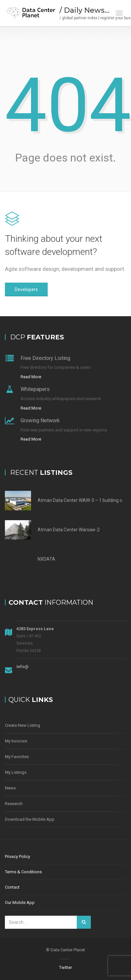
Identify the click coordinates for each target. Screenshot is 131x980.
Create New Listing (23, 725)
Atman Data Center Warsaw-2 (69, 530)
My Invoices (16, 741)
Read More (31, 377)
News (10, 788)
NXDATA (46, 559)
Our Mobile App (20, 902)
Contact (12, 887)
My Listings (16, 772)
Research (14, 804)
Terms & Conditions (23, 872)
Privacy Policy (17, 856)
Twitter (65, 967)
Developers (26, 289)
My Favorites (17, 757)
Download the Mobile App (30, 819)
